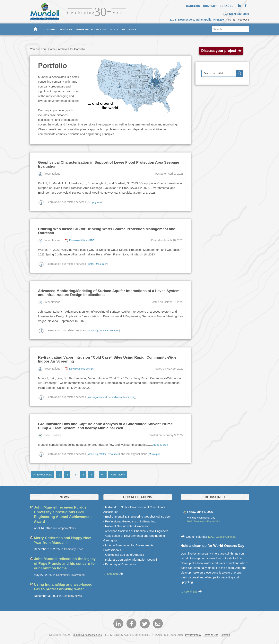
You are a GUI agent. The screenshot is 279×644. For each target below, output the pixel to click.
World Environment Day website (205, 520)
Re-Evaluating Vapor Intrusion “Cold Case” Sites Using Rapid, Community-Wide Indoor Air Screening (108, 358)
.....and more (114, 573)
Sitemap (227, 634)
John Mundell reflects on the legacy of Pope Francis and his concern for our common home (63, 562)
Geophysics (95, 201)
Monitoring (132, 396)
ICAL (211, 536)
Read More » (161, 443)
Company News (67, 527)
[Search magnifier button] (240, 73)
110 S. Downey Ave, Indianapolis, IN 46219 (199, 19)
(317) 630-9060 (230, 13)
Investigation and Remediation (106, 396)
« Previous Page (44, 473)
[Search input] (219, 73)
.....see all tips (192, 591)
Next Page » (124, 473)
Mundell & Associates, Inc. (86, 634)
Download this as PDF (83, 239)
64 (108, 473)
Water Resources (98, 263)
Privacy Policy (193, 634)
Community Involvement (72, 573)
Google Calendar (227, 536)
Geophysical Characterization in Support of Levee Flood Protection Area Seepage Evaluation (105, 164)
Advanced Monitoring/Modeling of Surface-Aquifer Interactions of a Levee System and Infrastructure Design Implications (107, 292)
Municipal (157, 453)
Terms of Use (212, 634)
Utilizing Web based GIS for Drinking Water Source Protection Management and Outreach (108, 230)
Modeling (93, 329)
